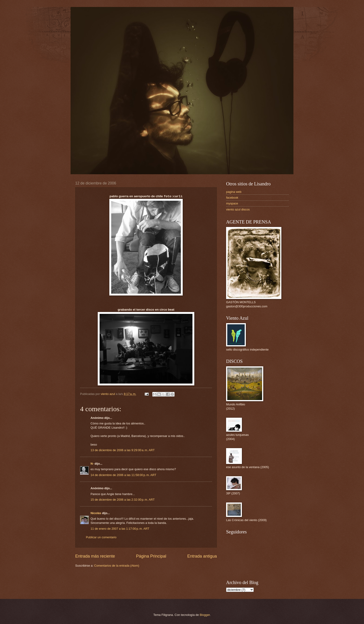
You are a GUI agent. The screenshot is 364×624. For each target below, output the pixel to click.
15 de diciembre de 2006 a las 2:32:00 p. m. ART (123, 500)
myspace (232, 203)
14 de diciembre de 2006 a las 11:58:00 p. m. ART (123, 475)
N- (92, 464)
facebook (232, 198)
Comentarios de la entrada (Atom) (117, 566)
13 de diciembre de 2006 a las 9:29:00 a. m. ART (123, 450)
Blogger (205, 615)
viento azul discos (238, 209)
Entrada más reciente (95, 556)
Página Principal (151, 556)
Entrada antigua (202, 556)
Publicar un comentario (101, 537)
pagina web (234, 192)
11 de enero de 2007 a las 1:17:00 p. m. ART (120, 529)
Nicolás (96, 513)
